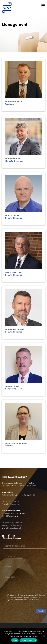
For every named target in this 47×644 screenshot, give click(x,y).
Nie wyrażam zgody (28, 640)
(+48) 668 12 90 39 (13, 525)
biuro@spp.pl (11, 528)
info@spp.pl (10, 504)
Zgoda (15, 640)
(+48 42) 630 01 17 (10, 502)
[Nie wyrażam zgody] (44, 636)
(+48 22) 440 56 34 (10, 523)
